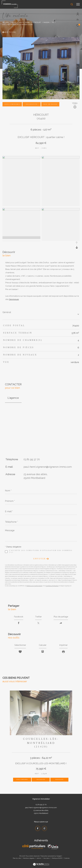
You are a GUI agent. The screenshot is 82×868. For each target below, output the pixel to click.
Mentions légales (29, 858)
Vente (14, 22)
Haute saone (24, 22)
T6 (53, 22)
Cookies (67, 858)
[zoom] (21, 158)
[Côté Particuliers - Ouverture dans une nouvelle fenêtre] (34, 847)
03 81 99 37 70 (32, 459)
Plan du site (17, 858)
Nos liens (47, 858)
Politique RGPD (57, 858)
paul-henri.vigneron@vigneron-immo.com (48, 467)
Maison (46, 22)
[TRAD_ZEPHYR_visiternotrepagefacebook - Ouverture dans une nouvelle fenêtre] (38, 828)
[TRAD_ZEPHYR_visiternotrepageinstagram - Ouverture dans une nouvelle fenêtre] (44, 828)
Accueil (6, 22)
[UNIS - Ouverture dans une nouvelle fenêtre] (53, 847)
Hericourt (37, 22)
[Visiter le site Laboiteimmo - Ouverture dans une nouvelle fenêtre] (41, 863)
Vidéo (75, 103)
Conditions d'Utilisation (52, 586)
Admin (39, 858)
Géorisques (14, 299)
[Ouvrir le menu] (78, 4)
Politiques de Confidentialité (34, 586)
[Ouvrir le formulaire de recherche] (65, 4)
